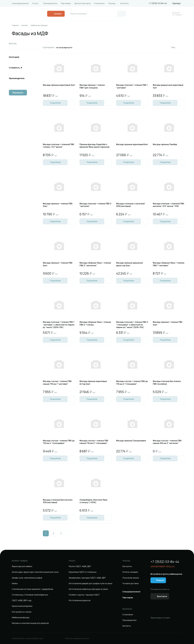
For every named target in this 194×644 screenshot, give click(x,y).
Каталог (25, 25)
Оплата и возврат (130, 572)
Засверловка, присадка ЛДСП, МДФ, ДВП (87, 578)
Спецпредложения (20, 3)
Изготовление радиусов (80, 600)
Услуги (35, 3)
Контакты (124, 3)
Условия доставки (131, 583)
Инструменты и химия (22, 612)
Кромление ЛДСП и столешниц (83, 572)
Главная (15, 25)
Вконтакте (162, 596)
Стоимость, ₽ (15, 68)
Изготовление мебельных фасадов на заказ (88, 589)
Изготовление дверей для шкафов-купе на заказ (90, 583)
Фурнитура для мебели (22, 566)
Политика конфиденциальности (77, 638)
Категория (14, 57)
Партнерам (66, 3)
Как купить (127, 566)
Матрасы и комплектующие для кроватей (30, 623)
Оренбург (177, 3)
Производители (50, 3)
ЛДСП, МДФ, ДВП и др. (22, 600)
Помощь (112, 3)
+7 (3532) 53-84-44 (158, 3)
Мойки (15, 583)
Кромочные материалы (22, 606)
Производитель (17, 78)
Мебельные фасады (39, 25)
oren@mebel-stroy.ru (163, 566)
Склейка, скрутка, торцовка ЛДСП (84, 595)
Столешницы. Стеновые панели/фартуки (30, 595)
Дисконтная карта (83, 3)
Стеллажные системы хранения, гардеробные (32, 589)
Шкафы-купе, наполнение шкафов (27, 578)
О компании (99, 3)
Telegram (160, 580)
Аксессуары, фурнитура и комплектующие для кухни (35, 572)
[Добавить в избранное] (72, 103)
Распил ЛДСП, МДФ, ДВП (80, 566)
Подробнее (55, 103)
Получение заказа (131, 578)
